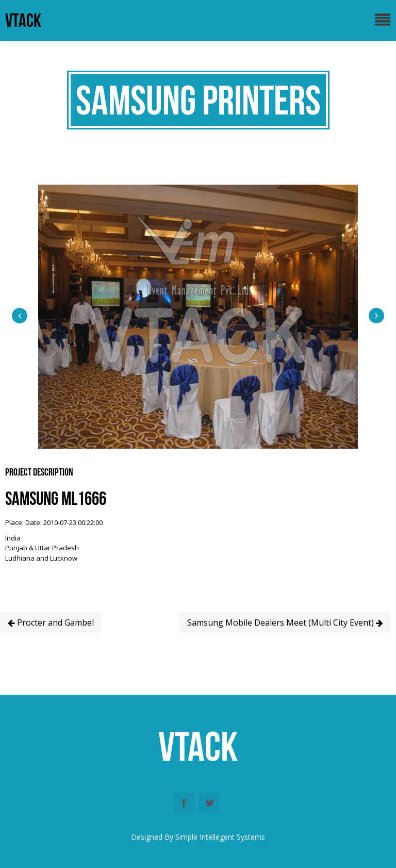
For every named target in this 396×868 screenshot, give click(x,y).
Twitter (209, 803)
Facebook (184, 803)
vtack (23, 20)
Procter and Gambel (51, 623)
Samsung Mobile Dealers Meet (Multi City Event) (285, 623)
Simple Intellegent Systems (220, 837)
